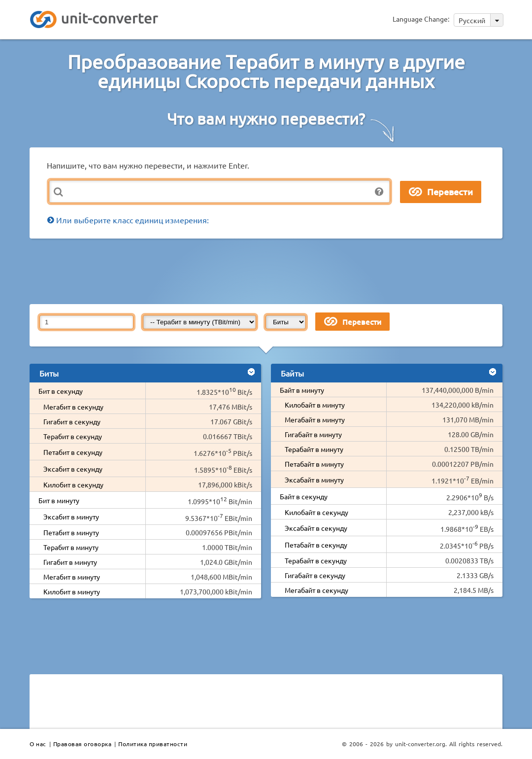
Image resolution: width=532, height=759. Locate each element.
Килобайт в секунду (316, 512)
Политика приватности (153, 744)
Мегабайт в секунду (316, 590)
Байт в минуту (302, 390)
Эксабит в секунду (73, 469)
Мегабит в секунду (73, 407)
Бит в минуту (59, 500)
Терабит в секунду (73, 436)
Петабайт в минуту (314, 464)
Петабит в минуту (71, 532)
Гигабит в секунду (72, 421)
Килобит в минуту (72, 591)
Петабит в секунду (73, 452)
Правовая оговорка (83, 744)
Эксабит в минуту (71, 517)
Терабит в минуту (71, 547)
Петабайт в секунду (316, 545)
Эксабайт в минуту (314, 480)
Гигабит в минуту (70, 562)
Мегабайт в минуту (315, 419)
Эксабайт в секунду (316, 528)
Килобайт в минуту (315, 405)
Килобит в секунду (73, 484)
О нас (38, 744)
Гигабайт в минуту (313, 434)
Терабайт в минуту (314, 449)
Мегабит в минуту (72, 577)
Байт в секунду (304, 496)
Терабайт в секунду (316, 560)
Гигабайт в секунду (315, 575)
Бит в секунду (61, 391)
